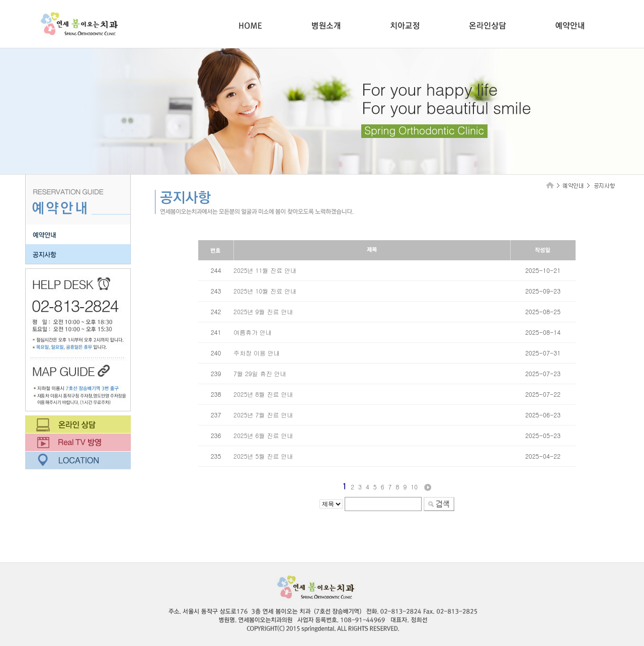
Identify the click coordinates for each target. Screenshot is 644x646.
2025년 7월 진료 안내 (263, 415)
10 (414, 487)
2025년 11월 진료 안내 (265, 270)
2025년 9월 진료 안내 (263, 311)
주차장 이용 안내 (257, 353)
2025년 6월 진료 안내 (263, 435)
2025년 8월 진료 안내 (263, 394)
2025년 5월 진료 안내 (263, 456)
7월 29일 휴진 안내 (260, 373)
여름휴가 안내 (253, 332)
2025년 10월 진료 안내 (265, 291)
